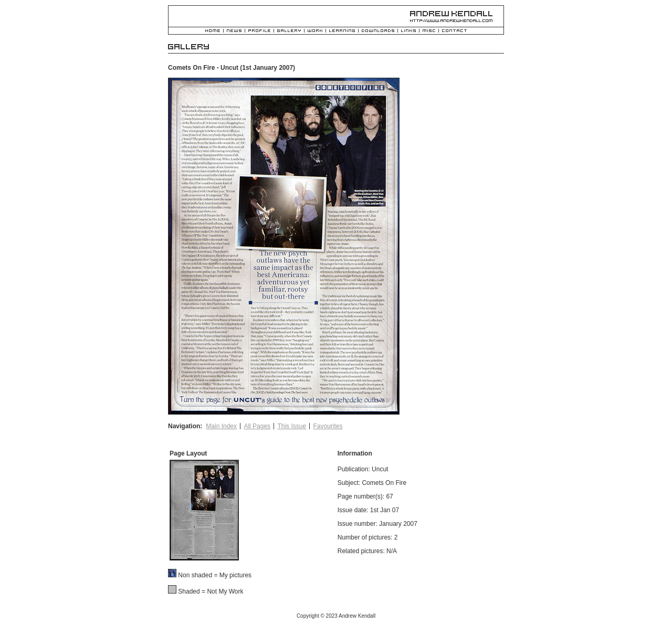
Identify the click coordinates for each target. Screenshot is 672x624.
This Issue (292, 426)
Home (213, 31)
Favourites (328, 426)
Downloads (378, 31)
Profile (259, 31)
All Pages (257, 426)
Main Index (221, 426)
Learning (342, 31)
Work (315, 31)
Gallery (289, 31)
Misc (429, 31)
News (234, 31)
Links (408, 31)
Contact (454, 31)
